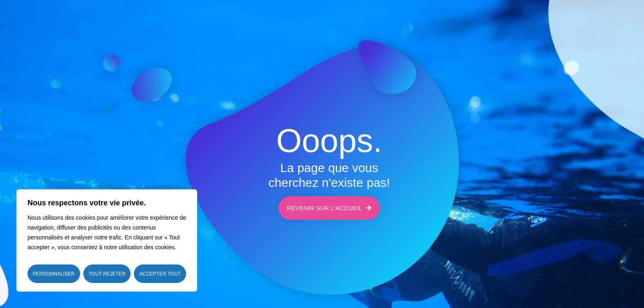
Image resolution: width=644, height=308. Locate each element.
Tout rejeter (107, 274)
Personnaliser (54, 274)
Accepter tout (160, 274)
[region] (107, 240)
